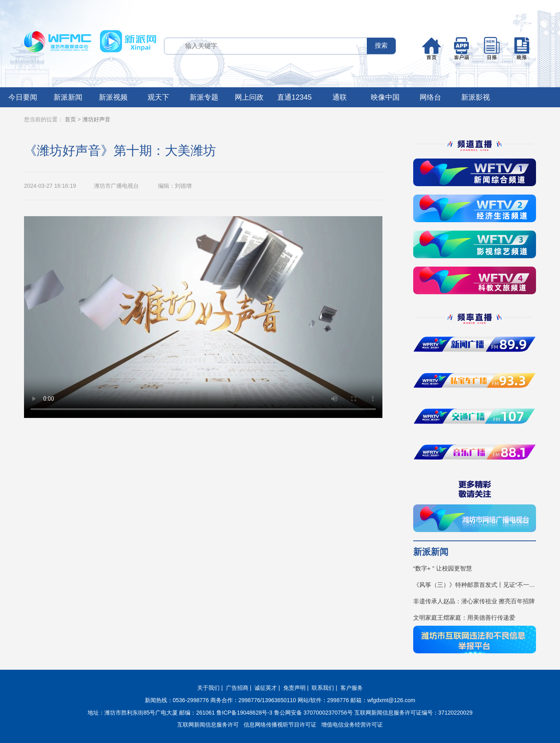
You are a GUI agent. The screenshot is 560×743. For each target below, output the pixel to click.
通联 (340, 97)
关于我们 (208, 688)
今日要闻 (23, 97)
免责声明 (294, 688)
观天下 (158, 97)
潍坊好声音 (96, 119)
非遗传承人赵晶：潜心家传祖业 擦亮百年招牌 (474, 601)
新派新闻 (68, 97)
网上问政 (249, 97)
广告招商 (237, 688)
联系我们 (323, 688)
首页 (70, 119)
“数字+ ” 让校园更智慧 (443, 568)
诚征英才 (266, 688)
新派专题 (204, 97)
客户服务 (352, 688)
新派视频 (113, 97)
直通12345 (294, 97)
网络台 (430, 97)
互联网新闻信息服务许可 (208, 725)
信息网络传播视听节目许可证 (280, 725)
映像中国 (385, 97)
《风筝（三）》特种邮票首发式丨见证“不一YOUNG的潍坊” (475, 585)
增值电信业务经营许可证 (352, 725)
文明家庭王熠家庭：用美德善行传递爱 (464, 617)
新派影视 (476, 97)
